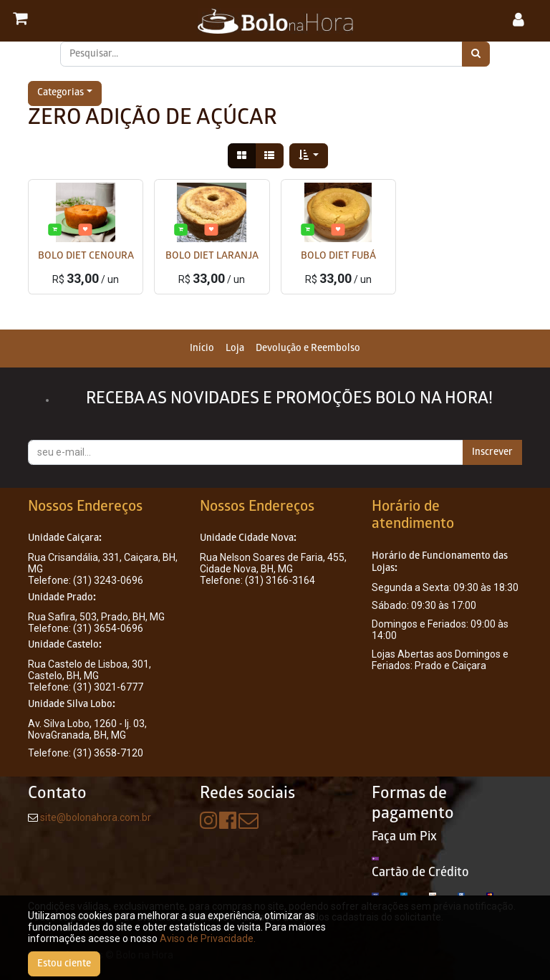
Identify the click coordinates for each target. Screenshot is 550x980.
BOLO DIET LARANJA (212, 257)
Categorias (61, 93)
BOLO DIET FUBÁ (338, 257)
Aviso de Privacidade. (208, 938)
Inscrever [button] (492, 452)
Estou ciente (64, 964)
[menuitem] (202, 349)
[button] (309, 156)
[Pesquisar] (476, 54)
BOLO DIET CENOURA (86, 257)
